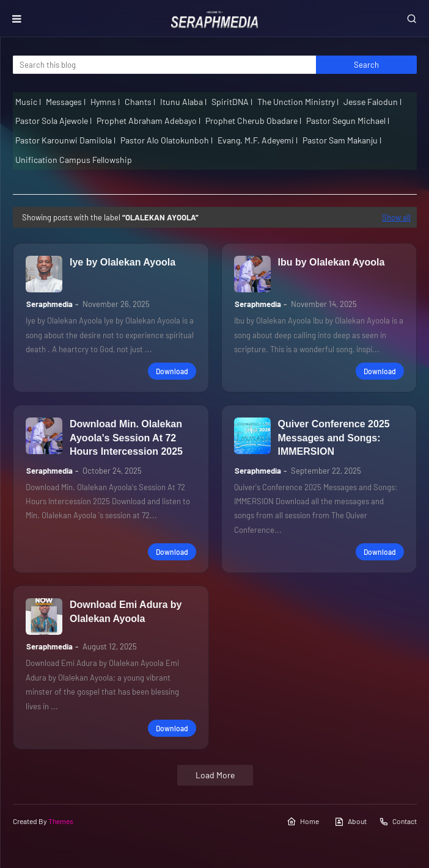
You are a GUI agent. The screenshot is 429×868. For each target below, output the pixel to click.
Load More (215, 775)
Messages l (66, 102)
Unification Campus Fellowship (74, 160)
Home (303, 822)
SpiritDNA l (232, 102)
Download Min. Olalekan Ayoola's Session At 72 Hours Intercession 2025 (126, 438)
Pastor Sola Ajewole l (53, 121)
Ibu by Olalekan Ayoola (332, 262)
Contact (398, 822)
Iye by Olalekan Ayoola (123, 262)
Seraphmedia (50, 304)
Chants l (140, 102)
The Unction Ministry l (298, 102)
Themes (61, 821)
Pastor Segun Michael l (348, 121)
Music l (28, 102)
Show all (396, 217)
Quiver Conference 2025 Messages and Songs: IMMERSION (334, 438)
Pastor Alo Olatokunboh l (167, 140)
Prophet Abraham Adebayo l (148, 121)
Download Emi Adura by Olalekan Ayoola (126, 611)
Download (172, 371)
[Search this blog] (164, 65)
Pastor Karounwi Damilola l (65, 140)
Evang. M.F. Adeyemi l (258, 140)
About (350, 822)
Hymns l (105, 102)
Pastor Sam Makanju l (342, 140)
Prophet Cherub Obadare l (253, 121)
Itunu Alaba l (183, 102)
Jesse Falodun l (372, 102)
